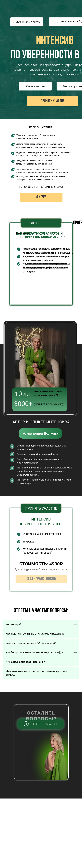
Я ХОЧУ (41, 197)
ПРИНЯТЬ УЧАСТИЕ (53, 101)
